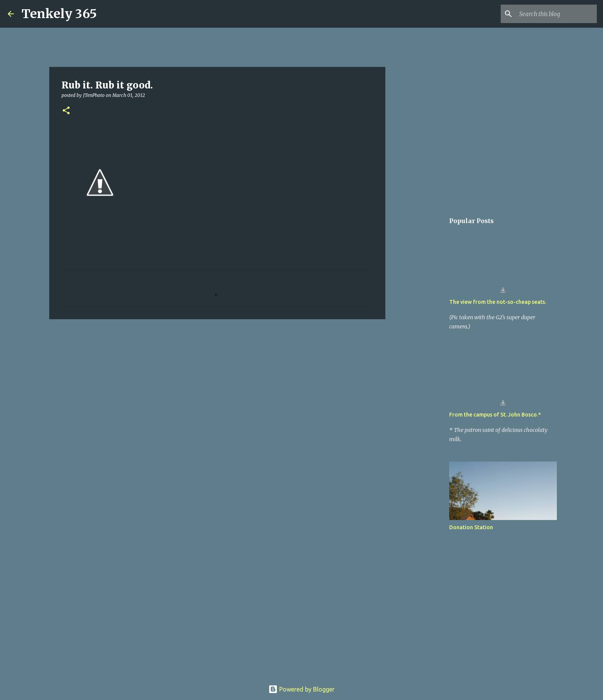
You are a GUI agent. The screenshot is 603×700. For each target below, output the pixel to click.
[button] (66, 111)
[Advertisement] (217, 385)
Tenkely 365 (59, 14)
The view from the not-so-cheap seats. (498, 302)
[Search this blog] (556, 14)
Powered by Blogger (301, 689)
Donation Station (471, 527)
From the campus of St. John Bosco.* (495, 415)
